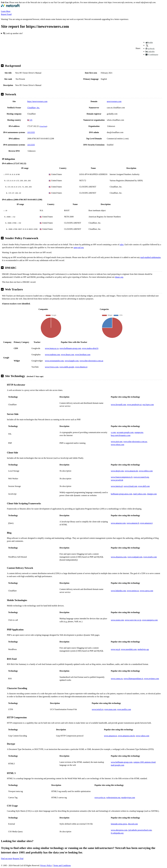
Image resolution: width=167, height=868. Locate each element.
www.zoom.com (117, 620)
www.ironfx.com (150, 557)
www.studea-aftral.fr (90, 348)
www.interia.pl (117, 486)
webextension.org (113, 798)
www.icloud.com (130, 486)
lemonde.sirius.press (119, 824)
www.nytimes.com (152, 679)
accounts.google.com (125, 432)
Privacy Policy (46, 865)
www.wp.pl (115, 649)
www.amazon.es (111, 736)
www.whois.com (117, 445)
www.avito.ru (100, 798)
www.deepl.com (117, 471)
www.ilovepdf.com (118, 405)
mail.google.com (118, 765)
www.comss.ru (117, 679)
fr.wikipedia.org (117, 833)
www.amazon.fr (133, 523)
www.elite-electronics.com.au (91, 361)
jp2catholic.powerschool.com (140, 830)
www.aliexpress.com (119, 830)
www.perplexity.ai (134, 405)
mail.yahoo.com (140, 494)
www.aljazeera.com (119, 557)
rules (122, 245)
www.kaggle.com (72, 361)
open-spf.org (79, 247)
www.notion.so (133, 591)
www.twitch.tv (98, 709)
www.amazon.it (146, 523)
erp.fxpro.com (148, 405)
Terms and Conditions (62, 865)
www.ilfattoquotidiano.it (133, 679)
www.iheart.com (68, 355)
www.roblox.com (146, 471)
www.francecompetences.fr (122, 477)
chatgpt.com (152, 494)
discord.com (133, 824)
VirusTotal (43, 126)
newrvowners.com (114, 101)
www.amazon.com (118, 523)
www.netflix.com (124, 709)
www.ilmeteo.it (81, 367)
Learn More (6, 11)
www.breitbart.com (83, 355)
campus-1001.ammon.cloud (144, 762)
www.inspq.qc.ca (52, 348)
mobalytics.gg (143, 649)
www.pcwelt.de (117, 480)
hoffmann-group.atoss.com (121, 494)
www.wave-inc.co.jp (133, 620)
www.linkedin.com (118, 591)
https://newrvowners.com (37, 101)
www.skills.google (67, 367)
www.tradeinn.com (52, 355)
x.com (113, 432)
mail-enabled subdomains (151, 257)
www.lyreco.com (52, 367)
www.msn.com (110, 709)
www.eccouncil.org (141, 477)
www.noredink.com (129, 649)
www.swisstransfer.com (54, 361)
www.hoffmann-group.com (70, 348)
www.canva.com (146, 591)
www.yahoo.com (142, 736)
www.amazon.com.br (126, 736)
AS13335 (31, 132)
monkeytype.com (128, 798)
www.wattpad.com (135, 557)
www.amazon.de (131, 471)
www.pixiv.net (117, 442)
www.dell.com (144, 486)
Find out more (7, 859)
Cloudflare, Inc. (34, 108)
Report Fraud (6, 14)
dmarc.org (119, 277)
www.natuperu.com (150, 620)
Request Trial (18, 859)
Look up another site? (13, 33)
